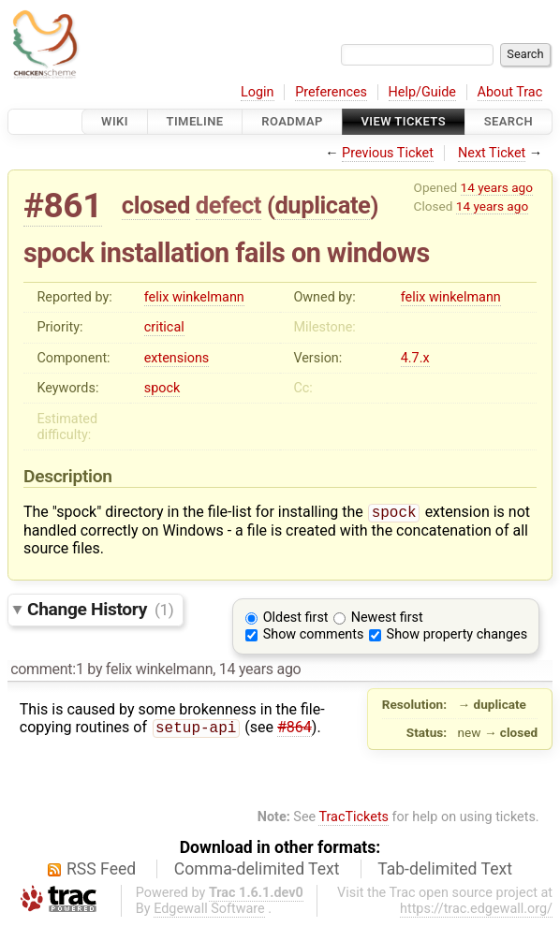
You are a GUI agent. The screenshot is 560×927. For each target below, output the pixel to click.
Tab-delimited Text (445, 871)
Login (258, 92)
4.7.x (415, 358)
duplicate (322, 205)
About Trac (510, 92)
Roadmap (292, 121)
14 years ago (497, 187)
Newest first (387, 619)
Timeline (195, 121)
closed (156, 205)
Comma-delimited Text (257, 871)
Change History (100, 611)
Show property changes (457, 636)
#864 (295, 731)
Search (508, 121)
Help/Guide (422, 92)
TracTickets (354, 819)
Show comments (314, 636)
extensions (177, 358)
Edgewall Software (209, 911)
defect (228, 205)
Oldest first (296, 619)
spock (162, 388)
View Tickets (404, 121)
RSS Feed (101, 871)
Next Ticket (492, 153)
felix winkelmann (194, 297)
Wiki (115, 121)
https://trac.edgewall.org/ (476, 911)
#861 (63, 206)
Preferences (331, 92)
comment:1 (47, 671)
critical (164, 327)
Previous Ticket (388, 153)
